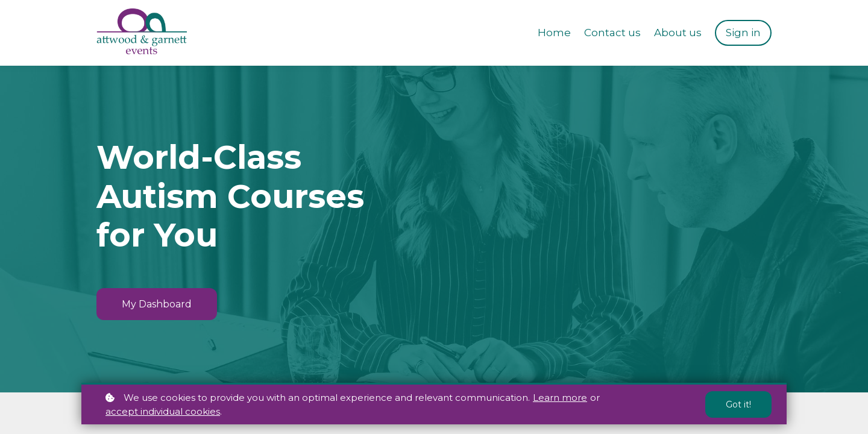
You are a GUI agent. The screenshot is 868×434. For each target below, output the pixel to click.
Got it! (738, 404)
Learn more (560, 398)
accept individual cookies (163, 411)
